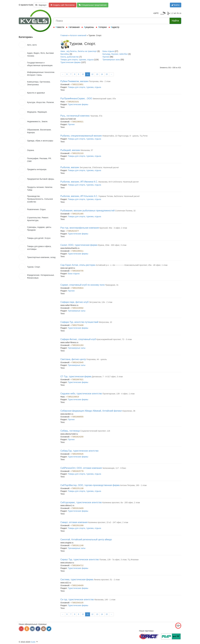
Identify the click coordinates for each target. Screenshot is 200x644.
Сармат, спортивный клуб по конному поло (82, 285)
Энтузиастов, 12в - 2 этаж (101, 302)
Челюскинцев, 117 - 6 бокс (114, 468)
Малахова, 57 (87, 150)
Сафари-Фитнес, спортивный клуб (78, 339)
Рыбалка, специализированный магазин (81, 136)
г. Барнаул (41, 5)
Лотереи (102, 27)
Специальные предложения (93, 5)
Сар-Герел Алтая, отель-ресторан (78, 265)
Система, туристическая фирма (77, 580)
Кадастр (115, 27)
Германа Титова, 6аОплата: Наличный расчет (119, 196)
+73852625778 (77, 471)
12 (92, 74)
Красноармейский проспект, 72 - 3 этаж (114, 339)
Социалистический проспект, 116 (95, 431)
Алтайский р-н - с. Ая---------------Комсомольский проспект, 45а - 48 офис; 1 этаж (132, 265)
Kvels (33, 642)
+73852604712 (77, 565)
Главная (64, 35)
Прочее (106, 57)
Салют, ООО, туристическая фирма (79, 245)
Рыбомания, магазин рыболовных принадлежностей (87, 211)
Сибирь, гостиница (70, 431)
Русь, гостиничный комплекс (75, 116)
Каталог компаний (78, 35)
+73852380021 (77, 122)
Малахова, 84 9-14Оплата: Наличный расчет (119, 182)
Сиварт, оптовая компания (74, 522)
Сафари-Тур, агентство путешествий (79, 322)
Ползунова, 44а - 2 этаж (100, 81)
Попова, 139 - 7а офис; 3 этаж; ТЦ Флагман (119, 560)
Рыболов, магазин (70, 167)
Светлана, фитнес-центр (73, 359)
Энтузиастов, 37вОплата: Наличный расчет (99, 167)
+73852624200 (77, 437)
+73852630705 (77, 271)
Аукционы (89, 27)
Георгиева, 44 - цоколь (97, 359)
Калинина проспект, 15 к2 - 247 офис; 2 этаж (108, 522)
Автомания (74, 27)
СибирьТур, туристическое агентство (79, 451)
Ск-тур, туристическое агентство (77, 599)
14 (102, 74)
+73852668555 (77, 417)
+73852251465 (77, 214)
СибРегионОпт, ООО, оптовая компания (81, 468)
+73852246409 (77, 585)
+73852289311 (77, 251)
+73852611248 (77, 545)
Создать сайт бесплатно (63, 5)
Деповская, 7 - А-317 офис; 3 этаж (107, 377)
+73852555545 (77, 454)
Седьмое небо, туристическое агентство (81, 394)
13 (97, 74)
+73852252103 (77, 153)
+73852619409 (77, 508)
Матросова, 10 (105, 322)
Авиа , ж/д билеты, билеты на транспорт (79, 51)
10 (83, 74)
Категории (26, 37)
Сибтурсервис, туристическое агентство (81, 502)
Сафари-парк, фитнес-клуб (75, 302)
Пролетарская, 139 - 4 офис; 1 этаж (119, 394)
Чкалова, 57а (96, 116)
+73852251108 (77, 488)
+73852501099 (77, 525)
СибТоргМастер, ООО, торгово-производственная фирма (90, 485)
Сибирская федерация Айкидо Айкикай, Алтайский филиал (91, 411)
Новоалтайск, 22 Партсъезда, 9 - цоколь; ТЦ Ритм (125, 136)
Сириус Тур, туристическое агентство (80, 560)
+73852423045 (77, 362)
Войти (176, 5)
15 (107, 74)
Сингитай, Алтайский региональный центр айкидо (86, 540)
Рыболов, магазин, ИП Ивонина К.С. (79, 182)
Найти (175, 21)
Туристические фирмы (71, 62)
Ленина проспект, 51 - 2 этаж (107, 580)
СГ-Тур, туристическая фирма (76, 376)
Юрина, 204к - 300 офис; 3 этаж (112, 245)
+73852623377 (72, 231)
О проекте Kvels (26, 5)
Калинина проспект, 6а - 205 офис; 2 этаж (121, 503)
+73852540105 (77, 603)
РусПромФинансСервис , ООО (76, 99)
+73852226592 (77, 308)
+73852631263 (77, 345)
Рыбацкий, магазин (70, 150)
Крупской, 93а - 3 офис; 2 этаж (113, 228)
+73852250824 (77, 288)
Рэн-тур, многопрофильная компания (80, 228)
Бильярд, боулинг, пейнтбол (115, 54)
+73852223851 (77, 84)
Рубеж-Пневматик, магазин (74, 81)
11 (88, 74)
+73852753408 (77, 325)
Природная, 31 (112, 285)
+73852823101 (72, 102)
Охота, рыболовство (70, 57)
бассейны (65, 54)
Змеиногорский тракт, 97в (104, 99)
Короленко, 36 (129, 411)
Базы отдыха (108, 51)
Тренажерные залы (111, 60)
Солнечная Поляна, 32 (125, 211)
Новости (60, 27)
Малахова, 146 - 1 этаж (105, 600)
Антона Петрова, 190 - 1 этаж (133, 485)
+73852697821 (77, 379)
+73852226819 (72, 397)
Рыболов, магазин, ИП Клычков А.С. (79, 196)
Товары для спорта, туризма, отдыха (77, 60)
